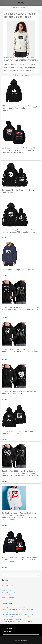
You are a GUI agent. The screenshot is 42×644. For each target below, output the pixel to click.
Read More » (5, 116)
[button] (2, 3)
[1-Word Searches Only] (19, 575)
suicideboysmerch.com (23, 640)
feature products (9, 8)
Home (4, 8)
